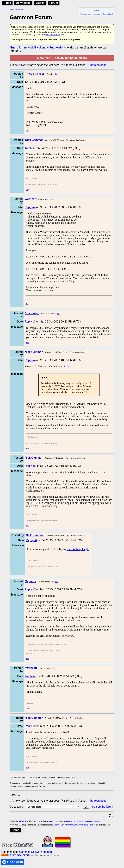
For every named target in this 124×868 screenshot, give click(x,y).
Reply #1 (31, 148)
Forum (54, 3)
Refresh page (98, 65)
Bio (56, 74)
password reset (53, 35)
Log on (96, 10)
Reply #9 (30, 726)
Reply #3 (30, 322)
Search (40, 3)
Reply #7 (30, 589)
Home (7, 3)
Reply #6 (31, 540)
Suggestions (58, 48)
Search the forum (103, 807)
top (112, 816)
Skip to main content (17, 9)
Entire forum (18, 48)
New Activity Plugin (78, 549)
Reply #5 (30, 466)
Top (28, 131)
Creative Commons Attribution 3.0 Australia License (74, 825)
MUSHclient (38, 48)
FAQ (111, 14)
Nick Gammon (68, 366)
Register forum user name (91, 14)
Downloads (23, 3)
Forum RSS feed (18, 855)
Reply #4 (30, 360)
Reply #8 (31, 676)
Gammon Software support (36, 852)
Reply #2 (30, 207)
